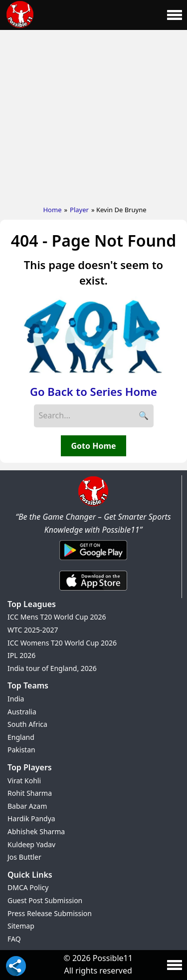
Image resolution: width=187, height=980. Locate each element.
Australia (22, 712)
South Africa (27, 724)
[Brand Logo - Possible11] (93, 504)
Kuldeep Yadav (31, 844)
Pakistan (21, 750)
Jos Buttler (24, 857)
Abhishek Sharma (36, 831)
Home (52, 210)
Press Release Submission (50, 913)
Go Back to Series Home (93, 391)
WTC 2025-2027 (33, 630)
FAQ (14, 939)
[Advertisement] (93, 115)
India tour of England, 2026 (52, 668)
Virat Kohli (24, 781)
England (21, 737)
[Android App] (93, 561)
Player (79, 210)
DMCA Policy (28, 887)
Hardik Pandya (31, 818)
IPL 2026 (21, 655)
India (16, 699)
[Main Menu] (175, 15)
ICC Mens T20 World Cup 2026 (57, 617)
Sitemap (21, 926)
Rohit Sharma (30, 793)
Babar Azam (27, 806)
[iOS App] (93, 591)
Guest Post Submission (45, 900)
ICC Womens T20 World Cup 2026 (62, 643)
